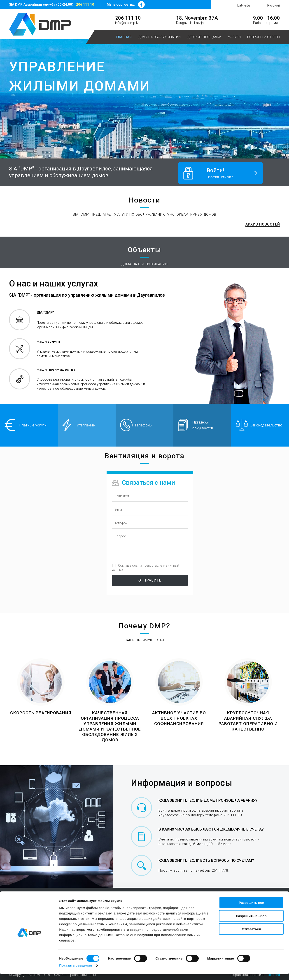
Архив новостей (263, 223)
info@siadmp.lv (127, 23)
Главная (124, 37)
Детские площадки (204, 37)
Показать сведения (76, 971)
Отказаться (251, 935)
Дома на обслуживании (159, 37)
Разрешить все (251, 908)
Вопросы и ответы (264, 37)
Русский (274, 5)
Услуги (234, 37)
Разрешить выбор (251, 922)
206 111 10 (85, 5)
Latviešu (244, 5)
